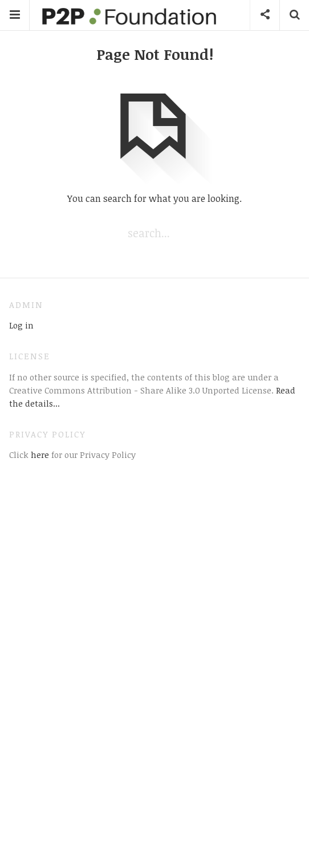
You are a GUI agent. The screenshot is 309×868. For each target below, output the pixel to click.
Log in (21, 325)
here (39, 455)
